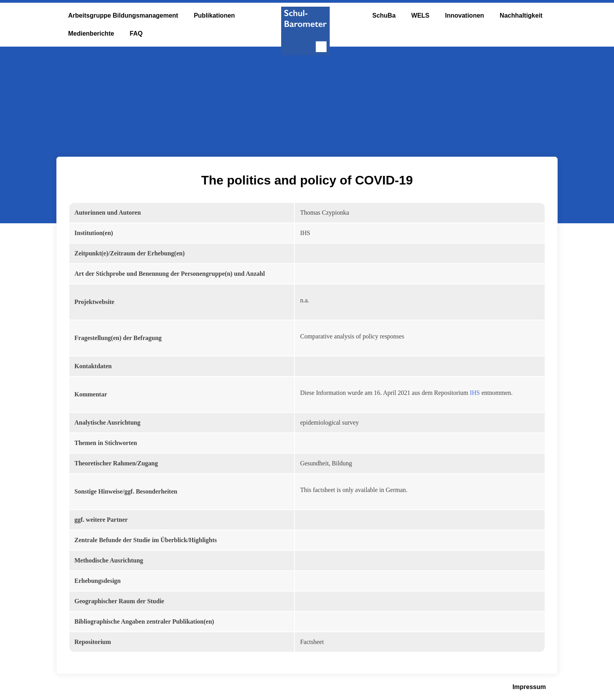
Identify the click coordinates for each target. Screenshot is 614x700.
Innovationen (465, 15)
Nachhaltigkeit (521, 15)
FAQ (136, 33)
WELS (420, 15)
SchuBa (384, 15)
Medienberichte (91, 33)
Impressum (529, 687)
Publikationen (214, 15)
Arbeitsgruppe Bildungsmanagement (123, 15)
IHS (475, 393)
